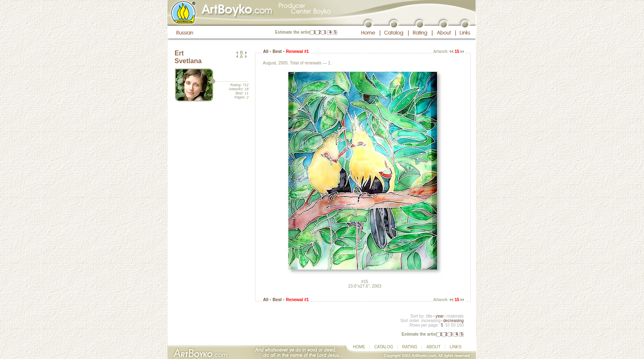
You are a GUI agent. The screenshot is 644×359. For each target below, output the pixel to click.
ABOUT (433, 347)
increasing (431, 321)
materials (455, 316)
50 (453, 325)
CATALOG (384, 347)
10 (447, 325)
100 (460, 325)
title (429, 316)
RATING (410, 347)
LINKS (456, 347)
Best (277, 51)
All (266, 51)
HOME (359, 347)
